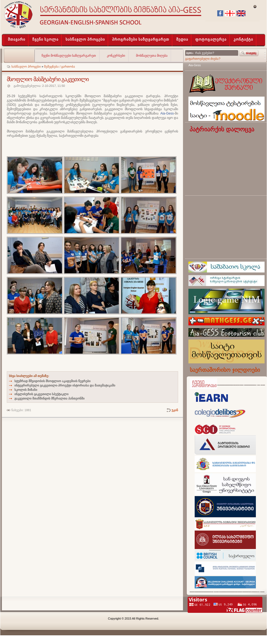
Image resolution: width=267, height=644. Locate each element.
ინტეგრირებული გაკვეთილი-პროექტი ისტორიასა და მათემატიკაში (65, 385)
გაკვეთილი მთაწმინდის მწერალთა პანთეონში (49, 398)
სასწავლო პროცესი (26, 66)
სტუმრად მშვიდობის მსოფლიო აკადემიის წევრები (52, 381)
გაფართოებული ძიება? (203, 59)
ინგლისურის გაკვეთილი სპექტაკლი (41, 394)
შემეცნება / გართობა (60, 66)
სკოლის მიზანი (26, 390)
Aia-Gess (195, 65)
